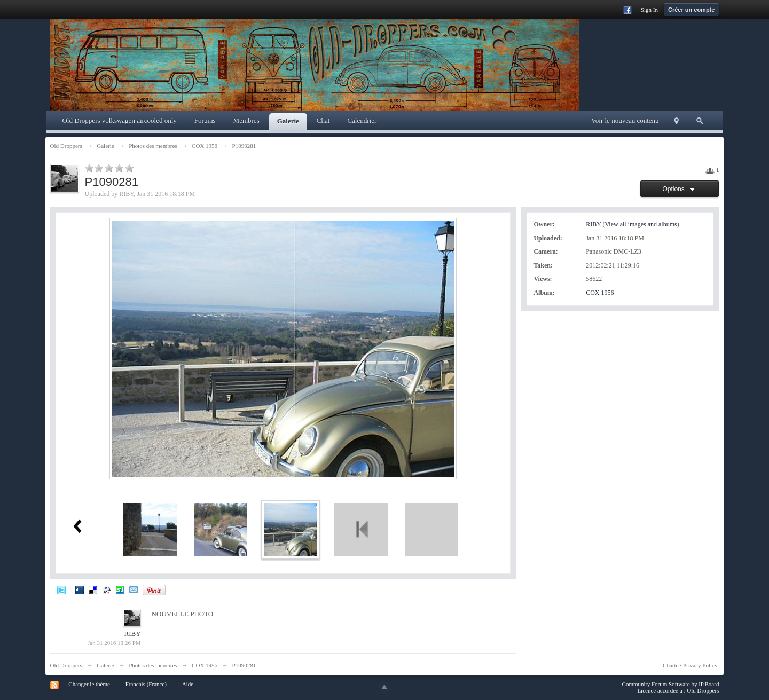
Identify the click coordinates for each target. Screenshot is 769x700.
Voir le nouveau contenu (625, 120)
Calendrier (362, 120)
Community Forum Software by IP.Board (671, 684)
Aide (188, 684)
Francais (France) (146, 684)
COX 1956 (600, 293)
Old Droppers (66, 665)
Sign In (649, 10)
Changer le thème (89, 684)
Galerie (288, 121)
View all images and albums (641, 224)
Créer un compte (691, 10)
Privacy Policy (700, 665)
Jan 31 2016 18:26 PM (114, 643)
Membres (246, 120)
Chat (323, 120)
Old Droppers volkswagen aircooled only (119, 120)
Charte (670, 665)
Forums (205, 120)
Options (680, 189)
